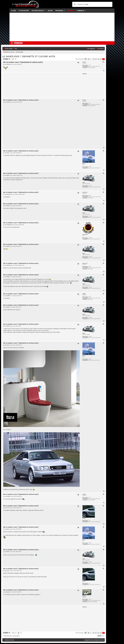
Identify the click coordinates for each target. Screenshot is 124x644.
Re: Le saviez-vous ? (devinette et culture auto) (23, 62)
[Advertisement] (62, 27)
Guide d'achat (38, 11)
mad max (85, 235)
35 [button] (101, 59)
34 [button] (98, 59)
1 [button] (90, 59)
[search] (92, 4)
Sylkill (84, 294)
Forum (70, 11)
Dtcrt (84, 164)
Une (13, 11)
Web (84, 182)
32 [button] (93, 59)
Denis (84, 518)
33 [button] (96, 59)
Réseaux (80, 11)
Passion (59, 11)
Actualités (24, 11)
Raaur (84, 596)
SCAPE (84, 62)
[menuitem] (15, 49)
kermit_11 (85, 192)
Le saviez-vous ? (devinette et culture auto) (29, 56)
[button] (85, 59)
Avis (50, 11)
